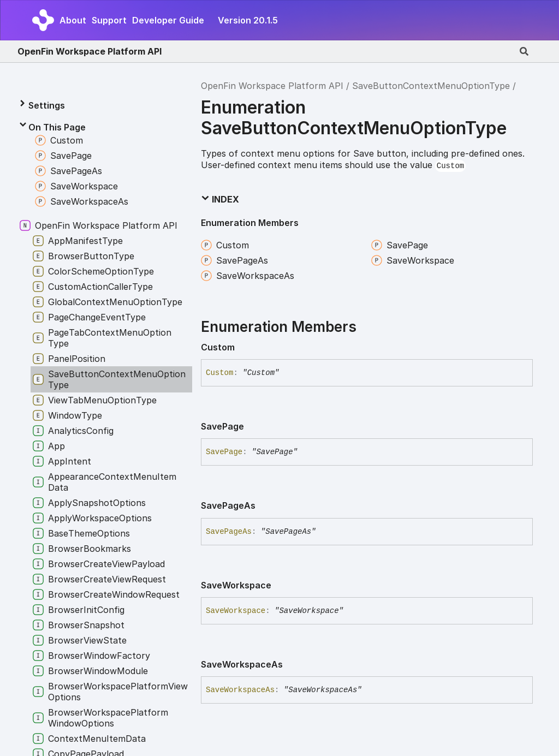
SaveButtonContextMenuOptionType (431, 86)
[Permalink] (243, 348)
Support (109, 20)
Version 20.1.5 (248, 20)
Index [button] (220, 199)
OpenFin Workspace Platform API (90, 51)
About (73, 20)
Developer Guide (168, 20)
